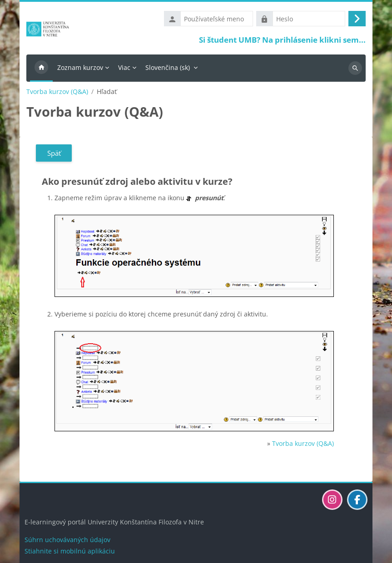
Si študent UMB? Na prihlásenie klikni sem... (282, 40)
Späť (54, 153)
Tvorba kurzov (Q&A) (57, 92)
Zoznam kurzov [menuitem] (80, 67)
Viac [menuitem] (124, 67)
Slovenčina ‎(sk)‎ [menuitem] (168, 67)
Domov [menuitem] (41, 68)
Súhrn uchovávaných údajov (67, 540)
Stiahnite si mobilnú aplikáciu (70, 551)
